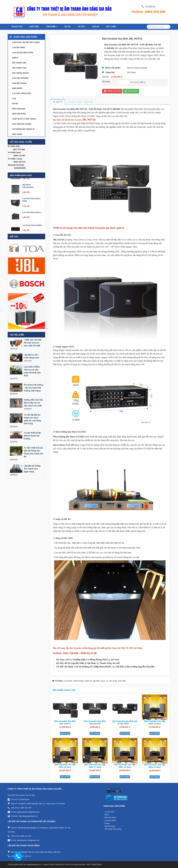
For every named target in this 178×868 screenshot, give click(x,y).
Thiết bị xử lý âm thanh (24, 119)
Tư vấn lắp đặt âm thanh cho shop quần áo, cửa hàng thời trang (32, 419)
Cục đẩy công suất (22, 93)
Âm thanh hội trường (113, 829)
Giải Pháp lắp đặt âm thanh (26, 42)
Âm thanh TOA (19, 68)
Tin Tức (81, 27)
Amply (15, 58)
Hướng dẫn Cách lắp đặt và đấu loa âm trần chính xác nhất (33, 403)
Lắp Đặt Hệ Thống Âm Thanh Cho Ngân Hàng (32, 469)
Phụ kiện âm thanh (22, 124)
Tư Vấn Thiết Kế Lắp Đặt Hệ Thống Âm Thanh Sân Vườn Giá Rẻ (33, 452)
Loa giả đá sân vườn (23, 53)
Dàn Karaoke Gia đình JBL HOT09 (95, 722)
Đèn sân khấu (19, 114)
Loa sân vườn (110, 820)
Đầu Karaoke (19, 109)
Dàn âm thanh (19, 83)
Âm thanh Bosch (21, 73)
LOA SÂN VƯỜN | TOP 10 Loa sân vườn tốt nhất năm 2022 (32, 371)
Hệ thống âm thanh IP (23, 129)
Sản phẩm (52, 27)
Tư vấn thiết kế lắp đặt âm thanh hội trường (32, 436)
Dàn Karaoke (110, 826)
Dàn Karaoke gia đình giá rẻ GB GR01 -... (125, 722)
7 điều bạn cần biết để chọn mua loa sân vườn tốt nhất (33, 343)
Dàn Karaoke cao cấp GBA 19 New (155, 722)
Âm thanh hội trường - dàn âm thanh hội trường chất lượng (33, 388)
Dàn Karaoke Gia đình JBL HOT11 (65, 722)
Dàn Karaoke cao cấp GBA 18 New (65, 766)
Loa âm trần (18, 47)
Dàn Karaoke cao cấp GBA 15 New (155, 766)
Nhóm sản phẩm (113, 68)
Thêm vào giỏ (112, 91)
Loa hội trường (20, 78)
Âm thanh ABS (19, 63)
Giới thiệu (34, 27)
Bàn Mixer (17, 88)
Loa (14, 98)
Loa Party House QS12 (32, 231)
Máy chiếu (111, 27)
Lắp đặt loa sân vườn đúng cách (31, 356)
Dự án (67, 27)
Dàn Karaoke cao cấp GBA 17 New (95, 766)
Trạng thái (110, 72)
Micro (15, 104)
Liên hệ (96, 27)
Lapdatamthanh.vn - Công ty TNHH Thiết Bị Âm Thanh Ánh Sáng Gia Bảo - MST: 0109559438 (64, 864)
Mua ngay (131, 91)
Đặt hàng (65, 733)
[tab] (58, 102)
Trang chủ (17, 27)
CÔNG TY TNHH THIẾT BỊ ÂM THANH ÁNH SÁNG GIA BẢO (35, 789)
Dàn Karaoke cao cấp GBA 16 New (125, 766)
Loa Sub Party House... (32, 218)
